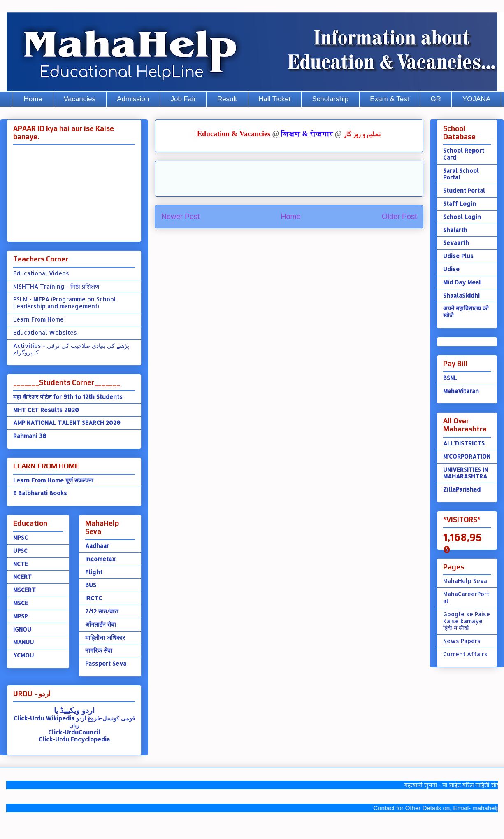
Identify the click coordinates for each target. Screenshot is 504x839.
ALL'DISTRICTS (464, 443)
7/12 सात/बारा (102, 611)
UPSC (20, 551)
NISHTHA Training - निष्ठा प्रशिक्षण (56, 286)
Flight (94, 572)
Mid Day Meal (462, 282)
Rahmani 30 (30, 436)
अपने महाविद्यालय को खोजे (466, 312)
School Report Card (464, 154)
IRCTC (94, 598)
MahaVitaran (461, 391)
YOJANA (476, 99)
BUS (91, 585)
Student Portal (464, 190)
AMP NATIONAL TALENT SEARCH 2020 (67, 423)
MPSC (21, 537)
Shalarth (455, 230)
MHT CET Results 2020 (46, 410)
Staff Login (460, 204)
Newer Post (180, 217)
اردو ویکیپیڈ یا (74, 710)
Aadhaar (97, 546)
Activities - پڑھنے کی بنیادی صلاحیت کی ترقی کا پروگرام (71, 349)
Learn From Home (38, 319)
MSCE (21, 603)
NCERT (22, 577)
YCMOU (23, 655)
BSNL (450, 378)
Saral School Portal (461, 174)
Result (227, 99)
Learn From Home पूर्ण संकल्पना (53, 480)
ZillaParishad (462, 489)
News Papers (462, 641)
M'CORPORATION (467, 456)
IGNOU (22, 629)
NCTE (21, 564)
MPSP (20, 616)
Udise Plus (458, 256)
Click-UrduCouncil (74, 732)
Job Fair (183, 99)
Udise (451, 269)
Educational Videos (41, 273)
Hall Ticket (274, 99)
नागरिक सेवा (99, 650)
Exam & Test (389, 99)
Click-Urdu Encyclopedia (74, 739)
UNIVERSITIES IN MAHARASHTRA (466, 473)
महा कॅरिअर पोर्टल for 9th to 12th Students (68, 397)
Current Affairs (465, 654)
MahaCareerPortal (466, 597)
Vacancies (80, 99)
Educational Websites (45, 332)
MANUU (23, 642)
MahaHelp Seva (465, 581)
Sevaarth (456, 243)
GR (436, 99)
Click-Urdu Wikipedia (44, 718)
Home (33, 99)
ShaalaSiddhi (461, 295)
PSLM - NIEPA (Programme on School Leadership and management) (65, 303)
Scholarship (331, 99)
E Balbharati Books (40, 493)
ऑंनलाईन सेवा (101, 624)
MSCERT (24, 590)
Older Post (399, 217)
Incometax (100, 559)
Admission (133, 99)
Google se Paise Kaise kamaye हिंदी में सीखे (467, 621)
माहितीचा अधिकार (105, 637)
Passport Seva (106, 663)
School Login (462, 217)
